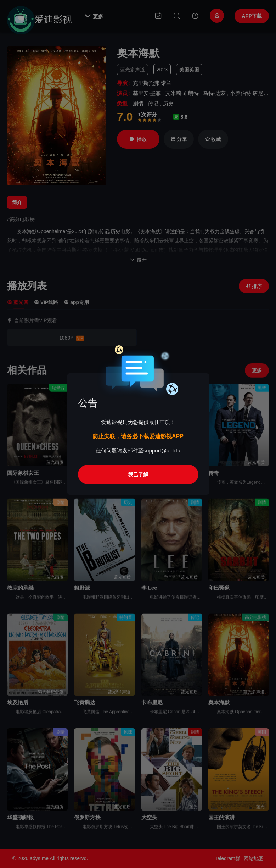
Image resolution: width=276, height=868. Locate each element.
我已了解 (138, 474)
